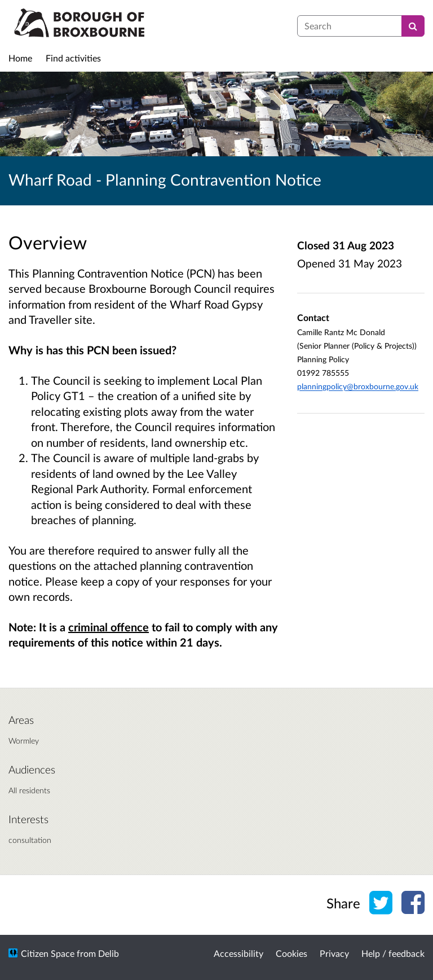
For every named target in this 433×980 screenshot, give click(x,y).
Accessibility (238, 953)
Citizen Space (48, 953)
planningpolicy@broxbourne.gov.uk (358, 386)
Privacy (334, 953)
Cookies (291, 953)
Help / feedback (393, 953)
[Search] (413, 26)
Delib (109, 953)
